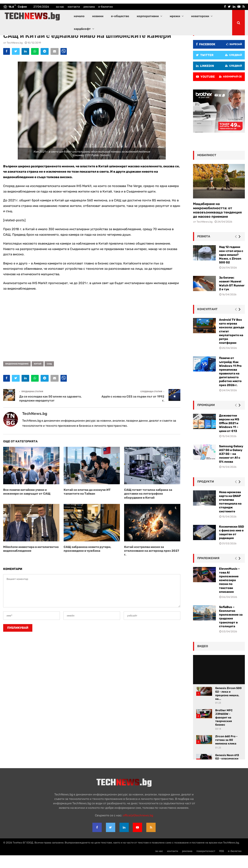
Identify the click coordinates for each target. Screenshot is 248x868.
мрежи (175, 16)
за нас (60, 7)
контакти (74, 7)
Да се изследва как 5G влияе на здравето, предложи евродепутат (50, 411)
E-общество (11, 41)
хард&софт (82, 29)
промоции (206, 418)
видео (203, 659)
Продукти (206, 494)
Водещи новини (28, 41)
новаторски (200, 16)
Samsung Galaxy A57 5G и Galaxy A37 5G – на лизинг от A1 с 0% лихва (231, 467)
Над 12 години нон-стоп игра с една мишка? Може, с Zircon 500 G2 (231, 267)
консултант (207, 322)
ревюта (204, 249)
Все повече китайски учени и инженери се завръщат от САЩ (27, 504)
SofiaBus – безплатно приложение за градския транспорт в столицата (231, 629)
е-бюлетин (106, 7)
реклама (89, 7)
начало (79, 16)
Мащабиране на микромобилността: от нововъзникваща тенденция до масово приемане (217, 223)
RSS (222, 864)
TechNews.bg (15, 55)
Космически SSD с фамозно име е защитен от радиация (232, 545)
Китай (38, 377)
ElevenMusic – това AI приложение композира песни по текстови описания (229, 593)
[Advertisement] (92, 337)
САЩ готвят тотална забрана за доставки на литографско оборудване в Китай (148, 506)
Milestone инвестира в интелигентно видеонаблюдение (31, 562)
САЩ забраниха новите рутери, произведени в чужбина (87, 562)
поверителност (206, 864)
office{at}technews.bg (138, 828)
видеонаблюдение (17, 377)
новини (98, 16)
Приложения (208, 571)
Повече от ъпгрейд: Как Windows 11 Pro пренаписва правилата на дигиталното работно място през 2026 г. (230, 384)
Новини (43, 41)
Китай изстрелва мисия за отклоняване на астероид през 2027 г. (152, 563)
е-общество (120, 16)
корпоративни (148, 16)
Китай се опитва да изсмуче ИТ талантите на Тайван (87, 504)
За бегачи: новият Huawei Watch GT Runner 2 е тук (232, 296)
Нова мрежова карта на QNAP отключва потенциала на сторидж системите (230, 514)
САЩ (49, 377)
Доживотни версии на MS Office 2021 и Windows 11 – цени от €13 (229, 436)
